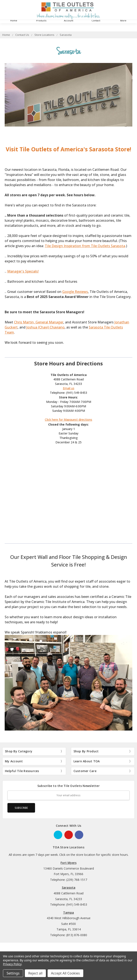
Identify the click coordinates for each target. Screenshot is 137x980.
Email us (69, 388)
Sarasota (69, 887)
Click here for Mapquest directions (68, 420)
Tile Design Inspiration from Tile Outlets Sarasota (85, 246)
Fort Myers (68, 863)
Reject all (35, 973)
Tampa (68, 912)
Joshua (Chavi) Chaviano (45, 327)
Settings (13, 973)
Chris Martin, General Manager (39, 322)
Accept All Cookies (65, 973)
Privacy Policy (12, 964)
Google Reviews (75, 292)
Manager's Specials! (23, 271)
